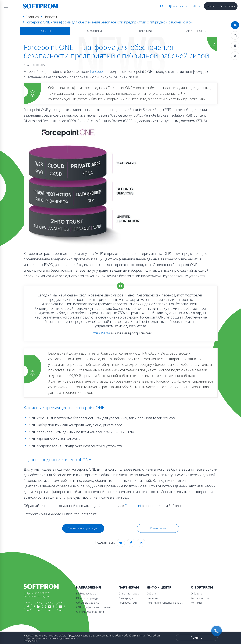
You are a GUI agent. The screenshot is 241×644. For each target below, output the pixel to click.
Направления (89, 588)
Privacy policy (31, 641)
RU (194, 6)
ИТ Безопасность (86, 594)
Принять (197, 638)
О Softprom (202, 588)
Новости (50, 17)
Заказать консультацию (83, 528)
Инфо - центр (159, 588)
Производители (128, 603)
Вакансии (146, 31)
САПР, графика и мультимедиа (94, 607)
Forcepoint (98, 71)
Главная (32, 17)
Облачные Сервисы (88, 603)
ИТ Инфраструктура (88, 598)
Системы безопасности (90, 612)
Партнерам (129, 588)
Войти (211, 6)
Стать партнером (129, 594)
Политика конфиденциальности (165, 603)
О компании (95, 31)
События (45, 31)
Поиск (161, 6)
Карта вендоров (196, 31)
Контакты (196, 603)
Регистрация (227, 6)
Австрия (178, 6)
